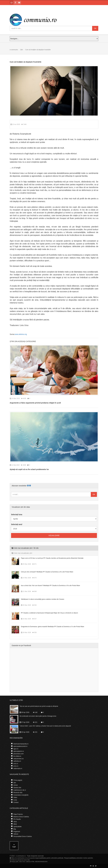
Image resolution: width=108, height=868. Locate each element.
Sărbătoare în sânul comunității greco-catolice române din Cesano (43, 599)
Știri (22, 50)
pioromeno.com (19, 754)
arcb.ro (16, 764)
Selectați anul (17, 524)
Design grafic (15, 862)
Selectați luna (17, 515)
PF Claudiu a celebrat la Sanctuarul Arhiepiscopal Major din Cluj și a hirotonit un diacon (49, 613)
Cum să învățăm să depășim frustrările (26, 62)
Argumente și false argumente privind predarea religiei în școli (35, 403)
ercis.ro (16, 766)
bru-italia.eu (17, 756)
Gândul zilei (17, 788)
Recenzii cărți (18, 793)
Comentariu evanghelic (21, 795)
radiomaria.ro (18, 769)
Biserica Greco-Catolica (21, 817)
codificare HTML (30, 862)
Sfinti (15, 824)
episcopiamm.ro (19, 751)
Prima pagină (18, 780)
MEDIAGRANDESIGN (41, 862)
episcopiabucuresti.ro (20, 746)
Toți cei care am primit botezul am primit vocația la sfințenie (39, 706)
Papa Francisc (18, 814)
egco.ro (16, 749)
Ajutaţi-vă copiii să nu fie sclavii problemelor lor (29, 469)
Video (15, 797)
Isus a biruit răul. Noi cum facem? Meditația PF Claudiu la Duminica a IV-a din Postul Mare (50, 586)
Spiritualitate (17, 827)
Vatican (16, 834)
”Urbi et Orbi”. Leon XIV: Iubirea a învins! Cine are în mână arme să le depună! (45, 726)
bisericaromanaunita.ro (21, 744)
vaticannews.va (18, 759)
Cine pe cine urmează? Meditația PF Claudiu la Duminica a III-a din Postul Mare (47, 572)
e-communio (14, 50)
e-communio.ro (21, 856)
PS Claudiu (17, 819)
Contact (16, 802)
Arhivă (15, 785)
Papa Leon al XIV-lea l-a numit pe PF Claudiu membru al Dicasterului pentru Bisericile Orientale (52, 558)
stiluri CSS (22, 862)
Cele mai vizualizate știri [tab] (22, 553)
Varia (15, 822)
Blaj (15, 829)
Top (14, 846)
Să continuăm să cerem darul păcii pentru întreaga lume (38, 716)
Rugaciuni (17, 832)
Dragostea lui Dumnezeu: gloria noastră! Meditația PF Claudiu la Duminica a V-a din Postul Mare (53, 627)
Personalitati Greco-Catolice (23, 836)
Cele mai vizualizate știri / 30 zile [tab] (25, 548)
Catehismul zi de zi (20, 790)
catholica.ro (17, 761)
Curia (15, 800)
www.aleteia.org (21, 334)
